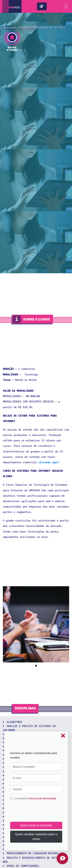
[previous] (9, 624)
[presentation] (39, 812)
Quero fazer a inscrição (36, 825)
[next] (63, 624)
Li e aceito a (35, 799)
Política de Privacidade (43, 799)
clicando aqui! (49, 462)
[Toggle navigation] (66, 6)
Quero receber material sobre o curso (36, 837)
